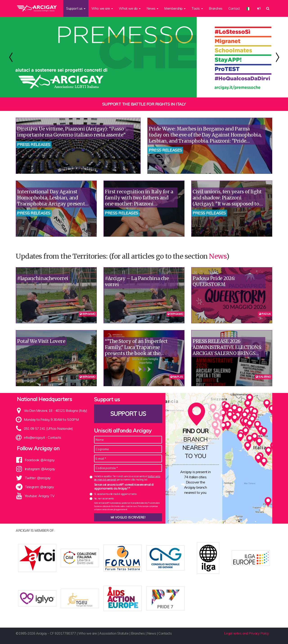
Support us (128, 414)
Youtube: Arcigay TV (40, 496)
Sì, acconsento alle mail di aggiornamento (115, 494)
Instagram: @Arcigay (40, 469)
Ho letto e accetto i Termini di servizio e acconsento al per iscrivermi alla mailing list (127, 478)
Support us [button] (76, 8)
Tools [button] (197, 8)
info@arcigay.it (34, 438)
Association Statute (114, 633)
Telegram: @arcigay (39, 487)
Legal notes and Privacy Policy (247, 633)
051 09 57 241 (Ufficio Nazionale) (48, 429)
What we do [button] (130, 8)
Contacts (54, 438)
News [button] (152, 8)
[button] (259, 8)
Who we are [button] (102, 8)
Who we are (88, 633)
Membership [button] (175, 8)
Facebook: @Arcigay (40, 460)
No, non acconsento (104, 498)
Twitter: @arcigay (38, 478)
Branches (216, 8)
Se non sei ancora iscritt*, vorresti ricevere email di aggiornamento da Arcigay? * (124, 487)
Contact (234, 8)
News (218, 256)
